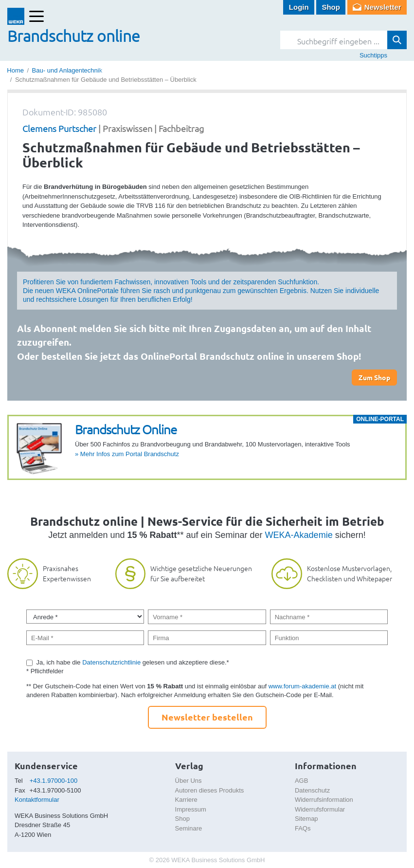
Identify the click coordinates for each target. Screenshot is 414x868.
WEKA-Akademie (299, 535)
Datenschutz (312, 790)
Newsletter (383, 7)
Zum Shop (374, 377)
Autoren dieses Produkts (210, 790)
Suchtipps (373, 55)
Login (299, 7)
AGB (301, 781)
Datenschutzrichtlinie (111, 662)
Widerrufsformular (320, 809)
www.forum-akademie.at (302, 686)
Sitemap (306, 819)
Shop (331, 7)
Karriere (186, 800)
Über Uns (189, 781)
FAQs (303, 828)
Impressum (191, 809)
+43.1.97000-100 (54, 781)
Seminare (189, 828)
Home (15, 70)
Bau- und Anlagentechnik (67, 70)
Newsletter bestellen (207, 717)
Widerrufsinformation (324, 800)
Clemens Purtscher (59, 128)
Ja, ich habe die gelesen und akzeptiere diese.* (133, 662)
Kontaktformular (37, 800)
